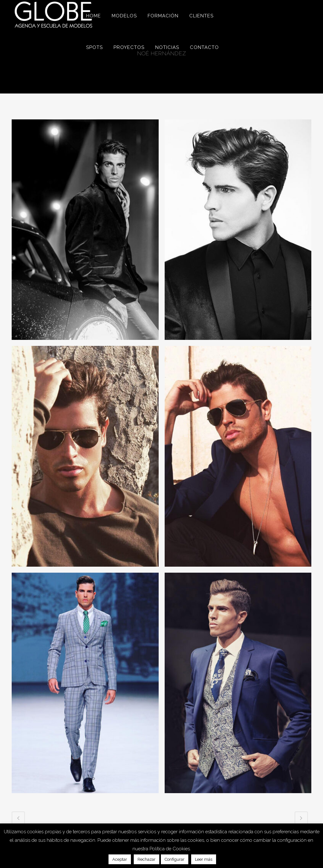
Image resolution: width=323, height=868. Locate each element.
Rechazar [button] (147, 859)
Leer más (204, 859)
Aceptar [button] (120, 859)
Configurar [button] (175, 859)
